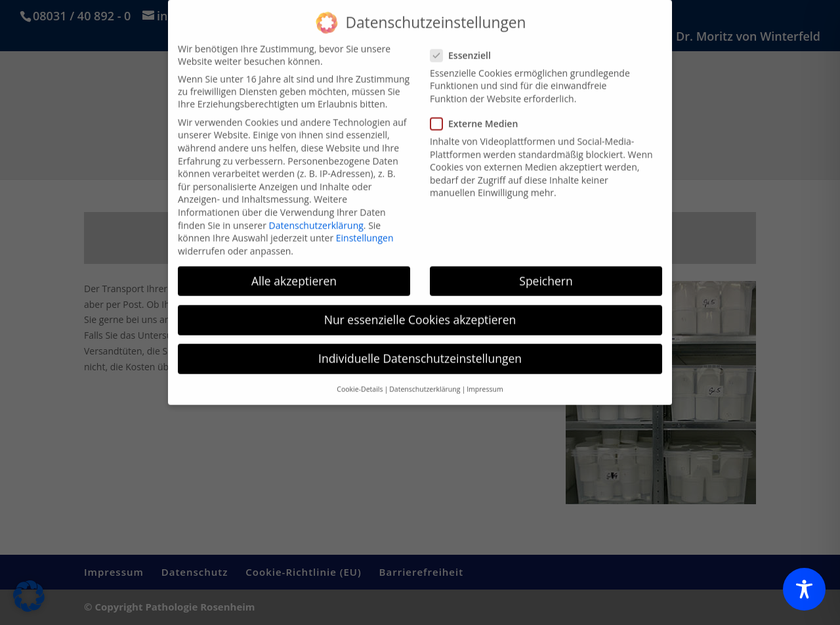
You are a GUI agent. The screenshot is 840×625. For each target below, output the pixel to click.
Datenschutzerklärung (316, 215)
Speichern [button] (546, 271)
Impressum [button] (485, 379)
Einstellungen (365, 228)
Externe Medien (479, 114)
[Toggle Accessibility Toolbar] (804, 589)
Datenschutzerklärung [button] (425, 379)
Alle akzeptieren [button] (294, 271)
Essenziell (466, 46)
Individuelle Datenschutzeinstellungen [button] (420, 349)
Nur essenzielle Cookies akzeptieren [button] (420, 310)
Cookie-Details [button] (360, 379)
